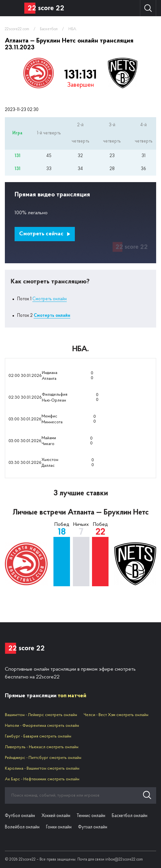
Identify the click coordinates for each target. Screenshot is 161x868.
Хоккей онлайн (56, 816)
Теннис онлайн (91, 816)
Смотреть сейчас (45, 234)
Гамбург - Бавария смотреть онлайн (38, 736)
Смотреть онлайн (50, 299)
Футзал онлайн (93, 827)
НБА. (73, 29)
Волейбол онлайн (22, 827)
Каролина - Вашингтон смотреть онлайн (42, 769)
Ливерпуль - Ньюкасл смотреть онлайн (42, 747)
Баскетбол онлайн (130, 816)
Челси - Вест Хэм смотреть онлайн (116, 715)
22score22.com (17, 29)
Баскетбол (49, 29)
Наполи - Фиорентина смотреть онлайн (42, 726)
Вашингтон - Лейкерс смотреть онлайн (41, 715)
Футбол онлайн (20, 816)
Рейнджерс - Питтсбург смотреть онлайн (43, 758)
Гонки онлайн (59, 827)
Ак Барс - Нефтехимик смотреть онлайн (42, 779)
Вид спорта (12, 8)
